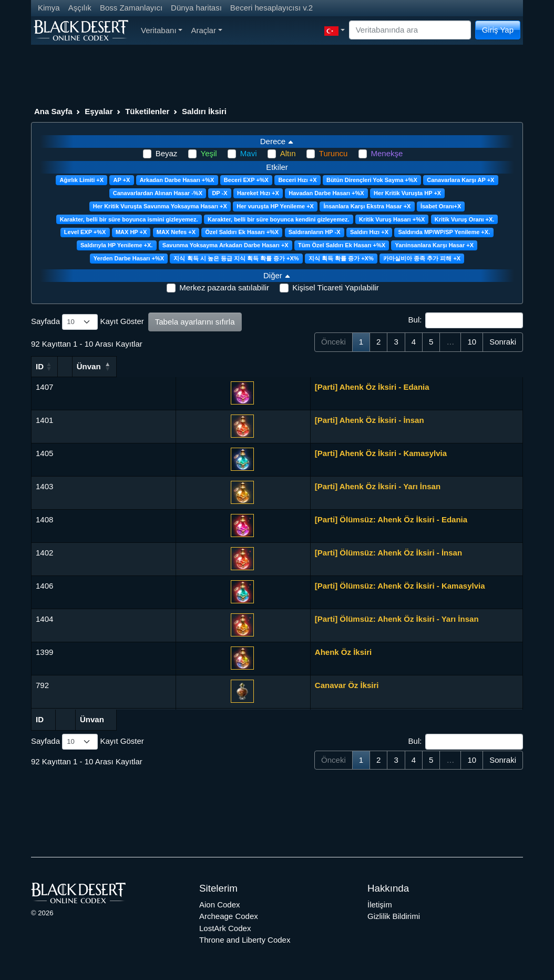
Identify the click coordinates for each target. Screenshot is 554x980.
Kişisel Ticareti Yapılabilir (336, 287)
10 (472, 342)
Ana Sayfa (53, 111)
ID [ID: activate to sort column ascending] (40, 366)
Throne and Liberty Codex (245, 940)
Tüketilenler (147, 111)
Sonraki (503, 342)
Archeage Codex (229, 916)
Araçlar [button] (206, 30)
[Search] (410, 30)
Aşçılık (80, 8)
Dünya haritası (196, 8)
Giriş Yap (498, 30)
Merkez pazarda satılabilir (224, 287)
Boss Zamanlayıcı (131, 8)
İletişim (380, 905)
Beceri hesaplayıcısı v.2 (271, 8)
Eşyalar (99, 111)
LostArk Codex (225, 928)
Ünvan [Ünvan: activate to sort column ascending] (126, 366)
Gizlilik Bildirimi (394, 916)
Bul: (466, 320)
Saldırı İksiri (204, 111)
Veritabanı (162, 30)
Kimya (49, 8)
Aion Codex (220, 905)
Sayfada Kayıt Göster (88, 322)
